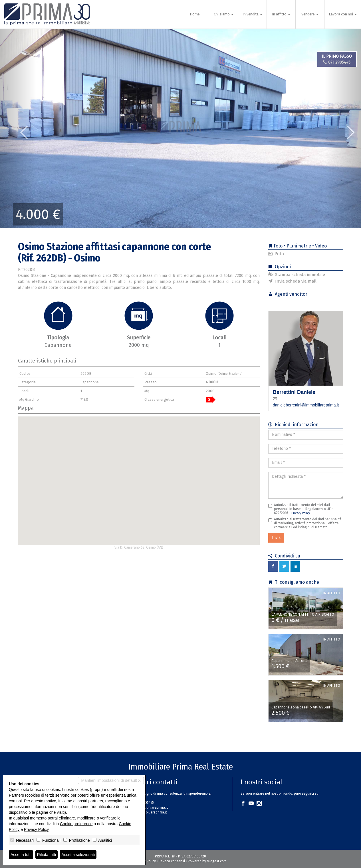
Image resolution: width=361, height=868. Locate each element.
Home (195, 14)
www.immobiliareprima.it (148, 812)
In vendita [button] (252, 14)
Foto (276, 254)
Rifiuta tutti (47, 855)
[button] (18, 128)
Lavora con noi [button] (343, 14)
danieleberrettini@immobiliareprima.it (306, 405)
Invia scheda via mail (292, 281)
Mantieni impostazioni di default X (111, 780)
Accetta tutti (21, 855)
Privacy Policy (301, 513)
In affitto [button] (281, 14)
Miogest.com (217, 861)
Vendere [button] (310, 14)
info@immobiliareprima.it (149, 807)
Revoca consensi (172, 861)
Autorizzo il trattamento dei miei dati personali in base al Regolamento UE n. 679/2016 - (301, 509)
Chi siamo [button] (224, 14)
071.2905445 (338, 62)
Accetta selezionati (78, 855)
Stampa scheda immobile (297, 275)
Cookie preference (76, 824)
